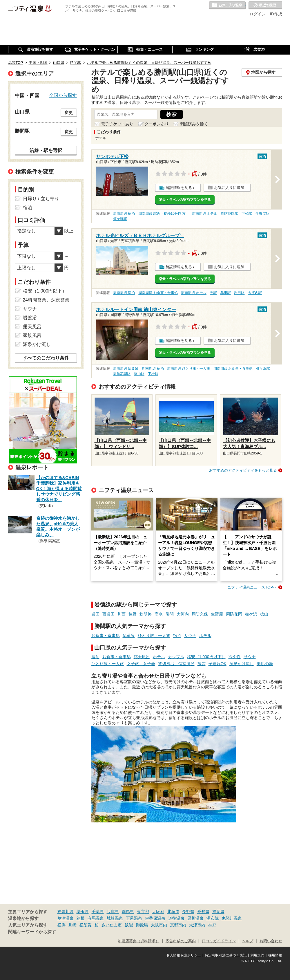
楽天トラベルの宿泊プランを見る (185, 200)
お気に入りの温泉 (227, 6)
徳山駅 (139, 374)
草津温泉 (66, 918)
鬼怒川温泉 (232, 918)
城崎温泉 (115, 918)
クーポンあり (157, 124)
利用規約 (257, 955)
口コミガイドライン (219, 941)
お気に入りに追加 (229, 188)
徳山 (264, 614)
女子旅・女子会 (141, 664)
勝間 (170, 614)
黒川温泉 (195, 918)
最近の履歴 (265, 6)
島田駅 (226, 293)
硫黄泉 (129, 636)
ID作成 (276, 14)
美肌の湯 (265, 664)
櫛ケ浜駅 (120, 219)
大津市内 (197, 925)
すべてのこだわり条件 (46, 358)
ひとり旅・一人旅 (154, 636)
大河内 (183, 614)
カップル (176, 657)
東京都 (143, 912)
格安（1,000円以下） (206, 657)
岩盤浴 (30, 318)
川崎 (72, 925)
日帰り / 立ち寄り (41, 199)
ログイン (258, 14)
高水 (159, 614)
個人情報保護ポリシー (184, 955)
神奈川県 (66, 912)
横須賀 (86, 925)
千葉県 (98, 912)
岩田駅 (239, 293)
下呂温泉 (134, 918)
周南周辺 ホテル (205, 214)
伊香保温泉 (155, 918)
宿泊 (177, 636)
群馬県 (128, 912)
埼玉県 (83, 912)
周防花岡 (234, 614)
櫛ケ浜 (251, 614)
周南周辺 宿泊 (124, 214)
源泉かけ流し (242, 664)
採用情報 (275, 955)
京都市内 (178, 925)
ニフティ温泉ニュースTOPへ (252, 587)
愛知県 (203, 912)
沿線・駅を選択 (46, 150)
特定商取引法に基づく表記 (226, 955)
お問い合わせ (271, 941)
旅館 (202, 664)
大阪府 (158, 912)
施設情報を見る (179, 188)
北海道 (173, 912)
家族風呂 (32, 335)
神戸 (212, 925)
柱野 (133, 614)
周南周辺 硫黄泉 (126, 369)
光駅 (213, 293)
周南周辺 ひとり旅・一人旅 (188, 369)
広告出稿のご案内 (181, 941)
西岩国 (108, 614)
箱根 (81, 918)
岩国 (95, 614)
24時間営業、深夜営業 (46, 300)
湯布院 (213, 918)
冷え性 (235, 657)
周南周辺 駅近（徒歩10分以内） (163, 214)
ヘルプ (248, 941)
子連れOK (217, 664)
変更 (69, 113)
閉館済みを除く (194, 124)
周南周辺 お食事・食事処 (158, 293)
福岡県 (218, 912)
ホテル (205, 636)
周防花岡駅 (229, 214)
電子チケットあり (117, 124)
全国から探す (63, 95)
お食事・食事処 (106, 636)
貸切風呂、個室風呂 (176, 664)
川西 (122, 614)
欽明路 (146, 614)
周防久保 (200, 614)
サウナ (190, 636)
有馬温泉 (96, 918)
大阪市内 (159, 925)
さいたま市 (112, 925)
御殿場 (142, 925)
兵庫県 (113, 912)
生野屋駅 (262, 214)
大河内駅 (255, 293)
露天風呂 (142, 657)
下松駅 (247, 214)
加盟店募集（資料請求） (138, 941)
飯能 (129, 925)
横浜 (61, 925)
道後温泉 (176, 918)
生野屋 (217, 614)
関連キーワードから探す (32, 932)
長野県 (188, 912)
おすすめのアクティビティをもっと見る (243, 470)
